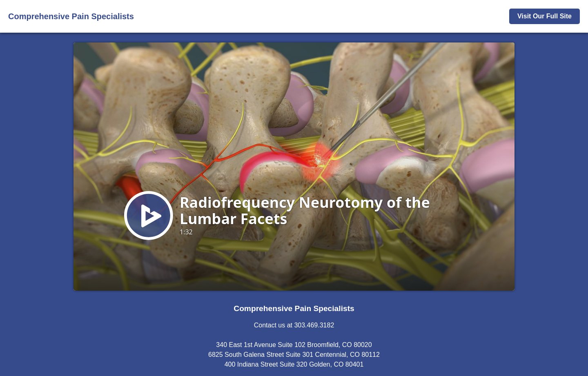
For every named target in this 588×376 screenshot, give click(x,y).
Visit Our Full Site (545, 16)
